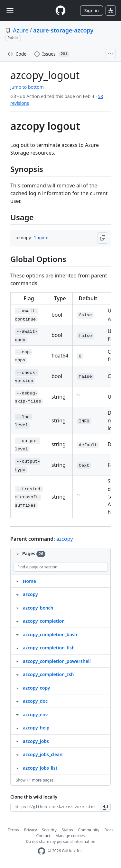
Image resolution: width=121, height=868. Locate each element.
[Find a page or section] (60, 567)
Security (49, 830)
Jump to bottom (27, 87)
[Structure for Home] (17, 581)
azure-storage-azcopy (63, 30)
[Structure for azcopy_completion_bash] (17, 634)
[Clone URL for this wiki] (55, 807)
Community (89, 830)
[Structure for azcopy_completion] (17, 621)
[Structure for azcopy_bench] (17, 608)
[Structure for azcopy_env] (17, 714)
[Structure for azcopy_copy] (17, 688)
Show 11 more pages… (36, 780)
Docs (109, 830)
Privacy (31, 830)
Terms (13, 830)
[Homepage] (60, 10)
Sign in (92, 10)
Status (67, 830)
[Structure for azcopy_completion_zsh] (17, 674)
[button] (103, 238)
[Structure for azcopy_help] (17, 728)
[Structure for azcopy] (17, 594)
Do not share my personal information (60, 841)
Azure (21, 30)
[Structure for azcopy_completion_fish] (17, 647)
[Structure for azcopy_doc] (17, 701)
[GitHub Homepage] (42, 851)
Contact (43, 836)
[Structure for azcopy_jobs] (17, 741)
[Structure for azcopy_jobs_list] (17, 768)
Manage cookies (70, 836)
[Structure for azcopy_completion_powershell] (17, 661)
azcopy (65, 539)
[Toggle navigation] (10, 10)
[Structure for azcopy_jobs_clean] (17, 754)
